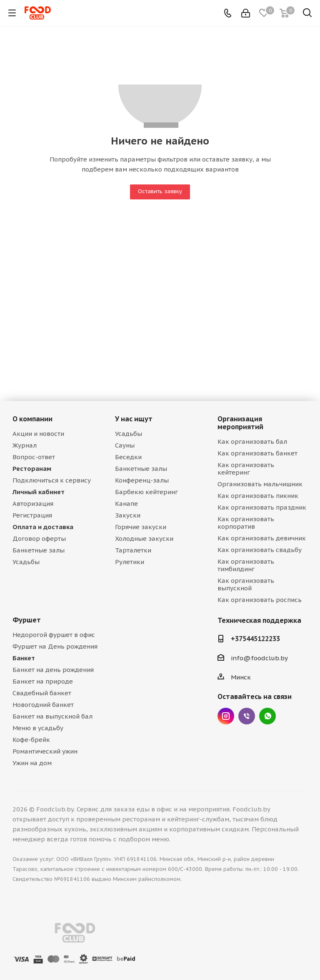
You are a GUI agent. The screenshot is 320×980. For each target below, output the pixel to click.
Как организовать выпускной (246, 584)
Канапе (126, 504)
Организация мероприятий (240, 423)
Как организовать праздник (262, 507)
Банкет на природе (43, 681)
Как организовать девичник (262, 538)
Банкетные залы (39, 550)
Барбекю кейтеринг (146, 492)
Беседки (128, 457)
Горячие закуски (141, 527)
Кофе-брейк (31, 740)
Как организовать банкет (257, 453)
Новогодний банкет (43, 705)
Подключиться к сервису (52, 480)
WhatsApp (267, 716)
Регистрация (32, 515)
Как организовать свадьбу (260, 550)
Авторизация (33, 504)
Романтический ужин (45, 751)
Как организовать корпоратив (246, 523)
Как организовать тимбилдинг (246, 565)
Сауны (125, 445)
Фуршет (27, 620)
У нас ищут (134, 419)
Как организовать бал (252, 441)
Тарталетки (133, 550)
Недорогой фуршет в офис (54, 635)
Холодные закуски (144, 539)
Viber (247, 716)
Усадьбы (26, 562)
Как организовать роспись (260, 600)
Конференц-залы (142, 480)
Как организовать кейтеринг (246, 469)
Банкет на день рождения (53, 670)
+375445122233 (255, 639)
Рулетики (130, 562)
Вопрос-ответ (34, 457)
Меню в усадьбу (38, 728)
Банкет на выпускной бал (52, 716)
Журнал (25, 445)
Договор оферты (39, 539)
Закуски (128, 515)
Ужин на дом (32, 763)
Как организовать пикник (258, 496)
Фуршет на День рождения (55, 646)
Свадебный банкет (42, 693)
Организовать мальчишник (260, 484)
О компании (32, 419)
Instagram (226, 716)
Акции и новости (38, 434)
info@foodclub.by (259, 658)
